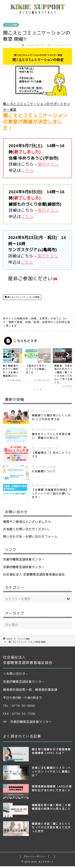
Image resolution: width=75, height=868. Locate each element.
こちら (27, 170)
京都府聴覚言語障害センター (24, 569)
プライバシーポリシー (34, 858)
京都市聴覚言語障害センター (24, 561)
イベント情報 (11, 25)
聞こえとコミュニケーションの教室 (23, 297)
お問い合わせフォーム (41, 538)
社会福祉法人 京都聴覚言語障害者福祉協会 (34, 576)
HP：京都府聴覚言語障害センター (27, 724)
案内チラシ (48, 164)
